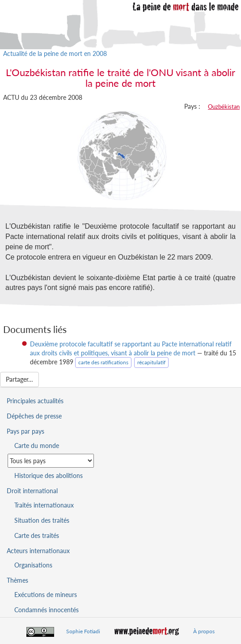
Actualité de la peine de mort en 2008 (55, 53)
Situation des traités (42, 520)
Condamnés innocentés (47, 610)
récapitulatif (151, 362)
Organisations (33, 565)
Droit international (32, 491)
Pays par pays (25, 431)
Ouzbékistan (224, 107)
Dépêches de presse (34, 416)
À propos (204, 631)
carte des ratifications (103, 362)
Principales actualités (35, 401)
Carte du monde (37, 446)
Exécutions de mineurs (46, 595)
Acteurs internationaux (38, 551)
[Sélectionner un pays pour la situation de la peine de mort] (51, 461)
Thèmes (17, 580)
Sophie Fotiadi (83, 631)
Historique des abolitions (49, 476)
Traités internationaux (44, 505)
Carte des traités (37, 535)
